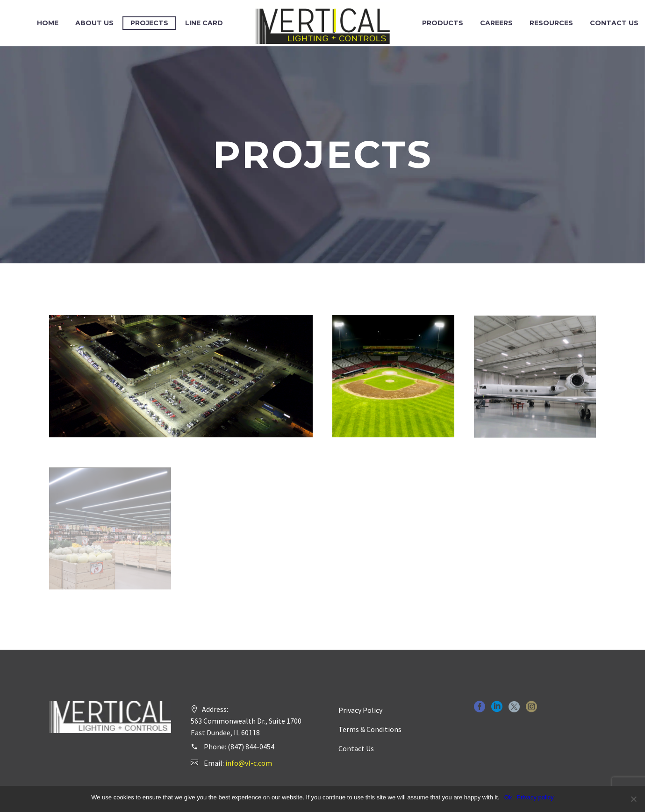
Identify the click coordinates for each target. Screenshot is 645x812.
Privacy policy (535, 797)
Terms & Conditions (370, 729)
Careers (496, 23)
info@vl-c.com (249, 763)
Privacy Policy (360, 710)
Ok (508, 797)
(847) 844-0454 (251, 747)
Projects (149, 23)
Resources (551, 23)
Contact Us (356, 748)
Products (443, 23)
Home (48, 23)
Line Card (204, 23)
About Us (94, 23)
